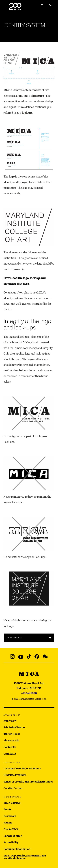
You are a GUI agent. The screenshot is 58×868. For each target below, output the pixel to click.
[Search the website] (51, 5)
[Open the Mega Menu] (42, 5)
